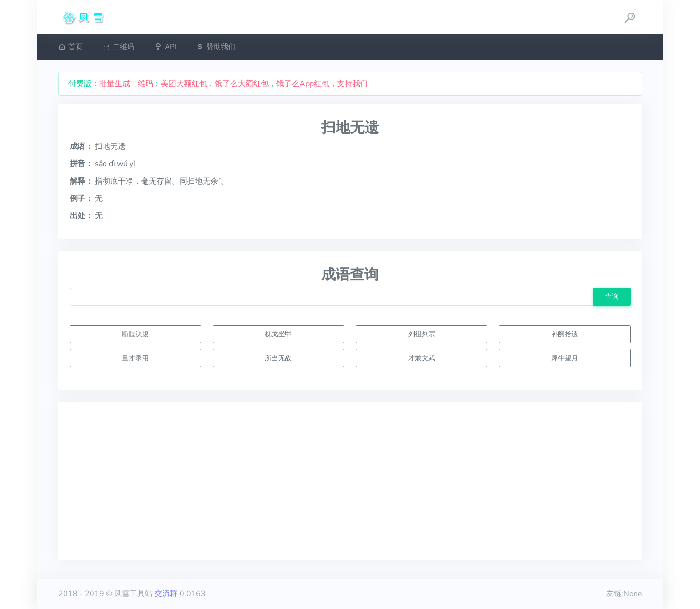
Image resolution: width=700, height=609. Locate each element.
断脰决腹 (135, 334)
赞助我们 (216, 47)
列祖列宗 (422, 334)
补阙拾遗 (565, 334)
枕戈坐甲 (278, 334)
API (166, 47)
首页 (71, 47)
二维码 (118, 47)
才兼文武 (422, 358)
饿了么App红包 (303, 84)
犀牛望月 (565, 358)
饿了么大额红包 (242, 84)
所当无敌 (278, 358)
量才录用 (135, 358)
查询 (612, 296)
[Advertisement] (350, 481)
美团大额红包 (184, 84)
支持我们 (352, 84)
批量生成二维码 (126, 84)
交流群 (166, 594)
